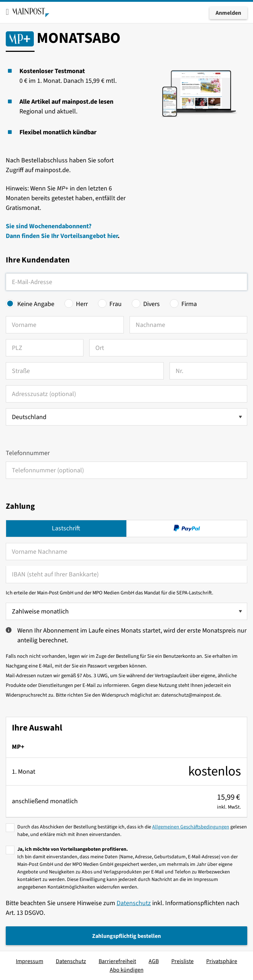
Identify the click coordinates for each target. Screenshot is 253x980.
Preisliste (182, 961)
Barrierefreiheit (117, 961)
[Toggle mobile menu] (7, 12)
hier (112, 236)
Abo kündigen (127, 970)
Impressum (30, 961)
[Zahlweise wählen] (126, 611)
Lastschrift (66, 528)
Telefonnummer (28, 453)
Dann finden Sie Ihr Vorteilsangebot (57, 236)
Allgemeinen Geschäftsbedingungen (191, 827)
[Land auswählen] (126, 417)
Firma (189, 304)
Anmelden (228, 13)
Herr (82, 304)
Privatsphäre (222, 961)
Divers (152, 304)
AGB (154, 961)
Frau (116, 304)
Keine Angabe (36, 304)
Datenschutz (134, 903)
